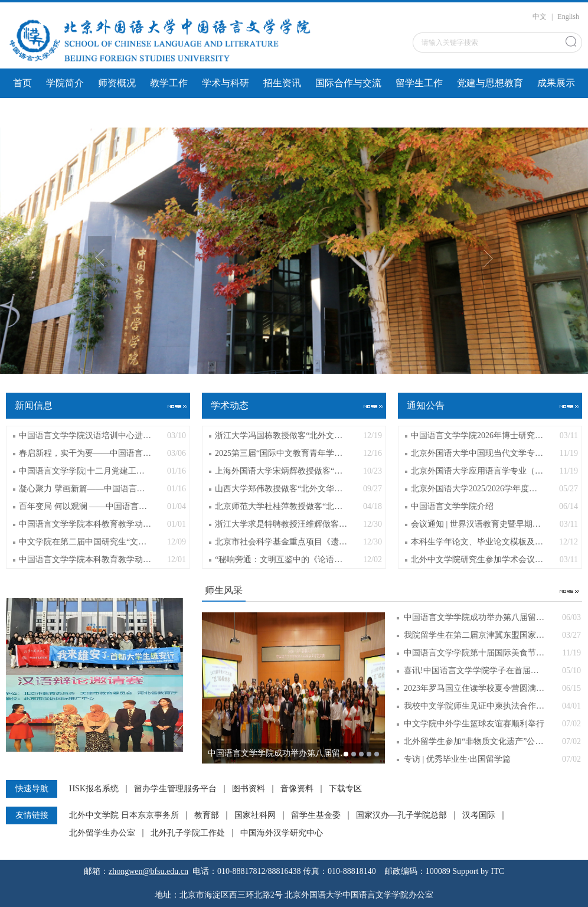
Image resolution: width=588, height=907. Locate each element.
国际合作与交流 (348, 83)
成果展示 (556, 83)
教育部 (207, 815)
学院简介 (65, 83)
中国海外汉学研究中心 (282, 833)
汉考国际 (479, 815)
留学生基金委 (316, 815)
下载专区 (345, 789)
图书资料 (249, 789)
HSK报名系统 (94, 789)
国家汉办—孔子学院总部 (401, 815)
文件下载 (32, 112)
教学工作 (169, 83)
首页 (22, 83)
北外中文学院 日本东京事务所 (124, 815)
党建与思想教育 (490, 83)
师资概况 (117, 83)
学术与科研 (226, 83)
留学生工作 (419, 83)
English (568, 17)
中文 (540, 17)
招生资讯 (282, 83)
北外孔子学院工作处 (188, 833)
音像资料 (297, 789)
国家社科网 (255, 815)
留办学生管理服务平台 (175, 789)
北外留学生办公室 (102, 833)
